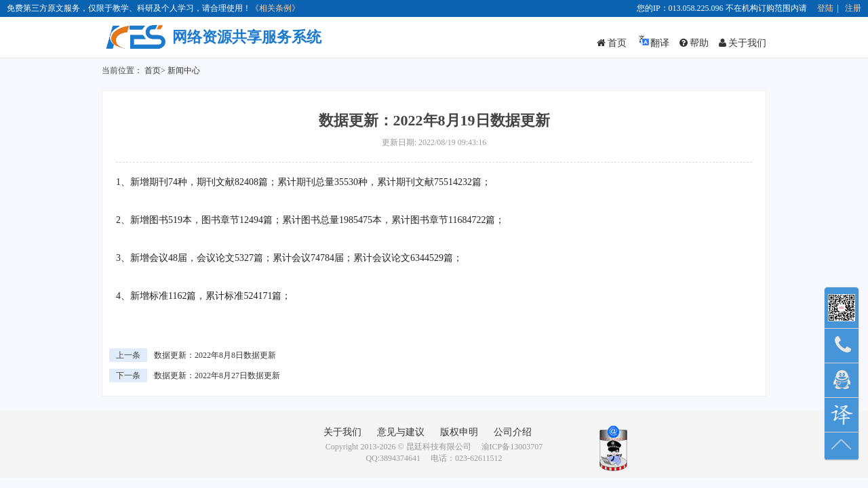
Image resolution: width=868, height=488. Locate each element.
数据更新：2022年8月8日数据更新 (215, 355)
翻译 (653, 41)
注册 (853, 8)
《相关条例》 (275, 8)
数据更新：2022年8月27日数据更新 (217, 375)
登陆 (825, 8)
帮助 (694, 43)
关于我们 (743, 43)
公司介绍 (513, 432)
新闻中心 (184, 70)
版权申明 (459, 432)
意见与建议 (401, 432)
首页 (612, 43)
